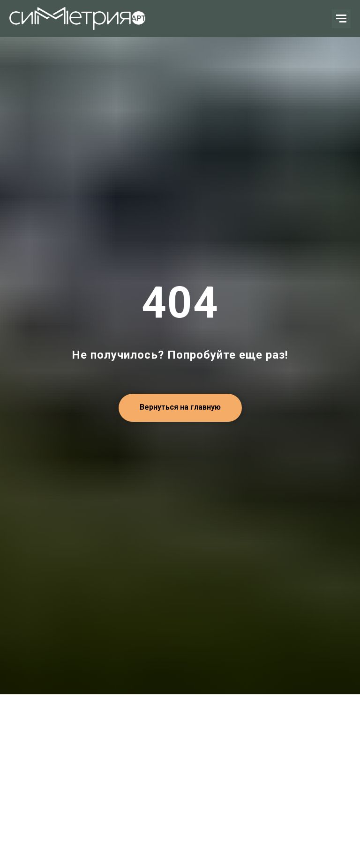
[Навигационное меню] (341, 19)
